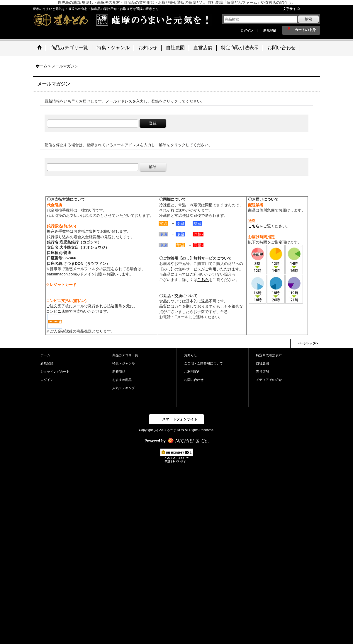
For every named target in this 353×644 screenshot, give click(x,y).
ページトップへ (308, 343)
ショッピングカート (55, 372)
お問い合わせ (194, 380)
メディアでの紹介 (269, 380)
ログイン (247, 30)
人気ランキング (124, 388)
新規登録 (270, 30)
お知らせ (191, 355)
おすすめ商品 (122, 380)
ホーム (45, 355)
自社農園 (262, 363)
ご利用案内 (192, 372)
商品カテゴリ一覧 (125, 355)
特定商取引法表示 (269, 355)
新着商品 (119, 372)
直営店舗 (262, 372)
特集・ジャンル (124, 363)
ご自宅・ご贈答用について (203, 363)
